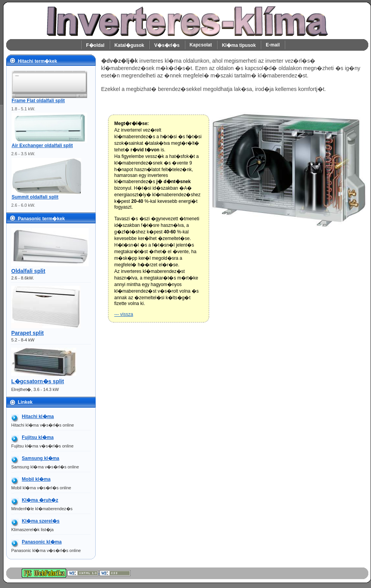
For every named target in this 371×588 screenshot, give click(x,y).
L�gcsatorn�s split (38, 381)
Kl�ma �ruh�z (40, 500)
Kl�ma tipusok (239, 45)
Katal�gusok (130, 45)
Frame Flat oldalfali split (38, 101)
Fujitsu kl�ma (38, 437)
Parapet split (27, 333)
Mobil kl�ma (36, 479)
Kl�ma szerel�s (40, 521)
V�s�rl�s (167, 45)
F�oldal (95, 45)
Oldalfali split (28, 271)
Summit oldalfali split (35, 197)
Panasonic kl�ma (42, 542)
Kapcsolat (201, 45)
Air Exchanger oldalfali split (42, 146)
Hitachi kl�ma (38, 417)
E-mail (273, 45)
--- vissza (124, 314)
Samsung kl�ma (40, 458)
